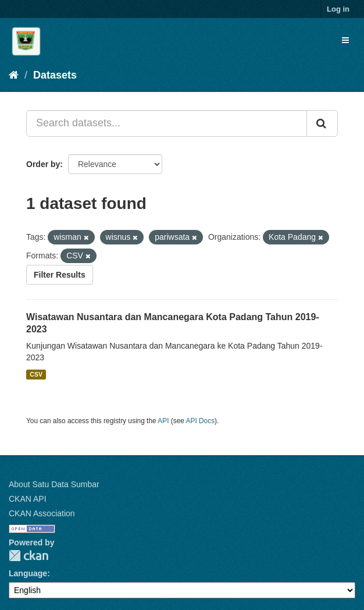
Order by (43, 164)
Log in (338, 9)
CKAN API (28, 499)
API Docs (201, 421)
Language (28, 573)
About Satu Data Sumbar (54, 484)
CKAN (28, 556)
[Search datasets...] (167, 123)
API (163, 421)
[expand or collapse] (345, 40)
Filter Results (60, 275)
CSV (36, 374)
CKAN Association (42, 513)
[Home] (14, 75)
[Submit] (322, 123)
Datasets (55, 75)
